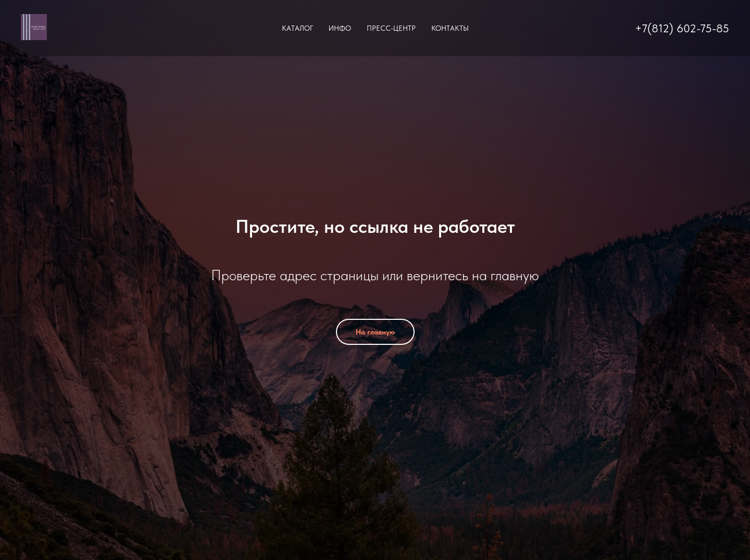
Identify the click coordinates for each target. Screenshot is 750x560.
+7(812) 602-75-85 (682, 28)
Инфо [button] (340, 28)
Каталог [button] (297, 28)
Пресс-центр (391, 28)
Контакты (450, 28)
